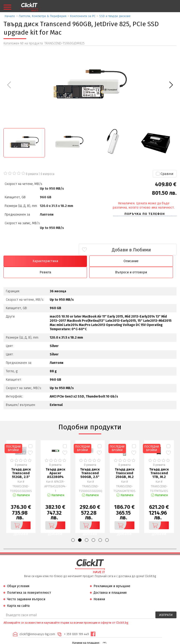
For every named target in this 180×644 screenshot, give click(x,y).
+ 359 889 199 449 (76, 623)
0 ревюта (32, 174)
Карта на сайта (18, 595)
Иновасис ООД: (65, 640)
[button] (171, 85)
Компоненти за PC (83, 16)
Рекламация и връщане (112, 575)
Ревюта (112, 261)
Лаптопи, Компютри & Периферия (43, 16)
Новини (99, 588)
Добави (20, 514)
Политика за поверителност (29, 582)
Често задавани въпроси (26, 588)
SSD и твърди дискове (115, 16)
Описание (68, 261)
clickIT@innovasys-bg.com (37, 623)
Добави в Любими (149, 250)
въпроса (47, 174)
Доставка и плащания (110, 582)
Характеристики (24, 261)
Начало (10, 16)
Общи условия (18, 575)
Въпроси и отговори (156, 261)
